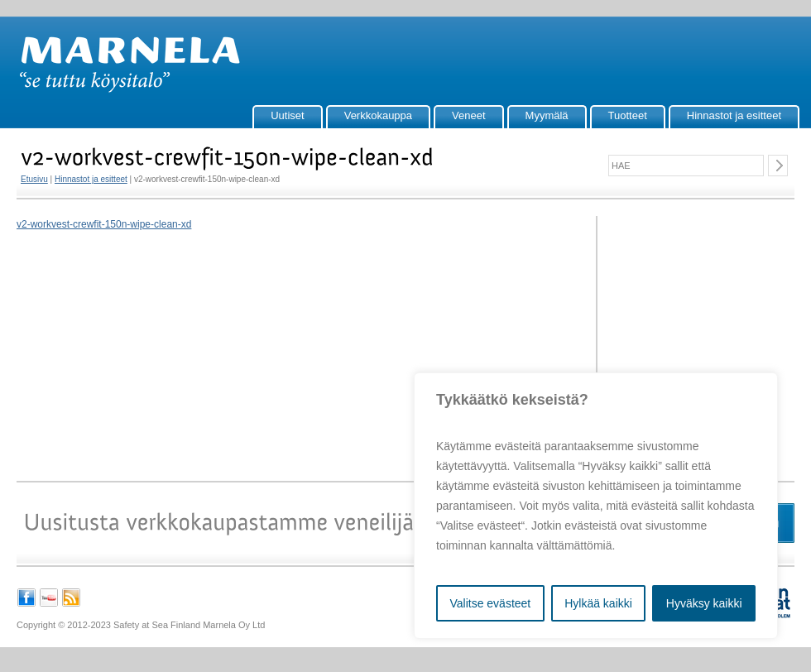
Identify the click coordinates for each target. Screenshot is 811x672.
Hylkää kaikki (598, 603)
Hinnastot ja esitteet (734, 115)
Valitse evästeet (490, 603)
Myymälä (547, 115)
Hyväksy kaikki (704, 603)
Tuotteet (628, 115)
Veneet (469, 115)
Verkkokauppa (378, 115)
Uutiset (287, 115)
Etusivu (34, 179)
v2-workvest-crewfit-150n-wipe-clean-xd (104, 224)
